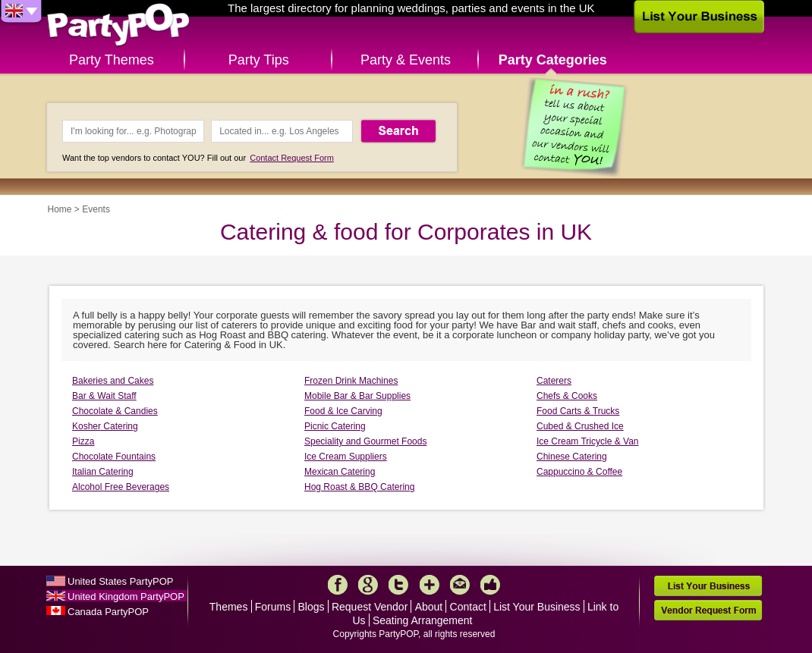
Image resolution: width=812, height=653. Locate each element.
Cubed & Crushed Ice (580, 426)
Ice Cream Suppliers (346, 457)
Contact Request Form (292, 158)
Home (60, 209)
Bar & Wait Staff (104, 396)
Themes (229, 607)
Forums (273, 607)
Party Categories (553, 60)
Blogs (312, 607)
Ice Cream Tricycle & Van (587, 441)
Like (490, 585)
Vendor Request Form (708, 610)
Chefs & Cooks (567, 396)
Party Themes (112, 60)
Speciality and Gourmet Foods (365, 441)
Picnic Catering (335, 426)
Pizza (83, 441)
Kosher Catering (105, 426)
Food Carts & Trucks (578, 411)
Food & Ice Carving (343, 411)
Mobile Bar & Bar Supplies (357, 396)
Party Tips (259, 60)
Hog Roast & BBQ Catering (359, 487)
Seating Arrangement (423, 620)
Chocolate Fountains (114, 457)
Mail (460, 585)
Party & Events (406, 60)
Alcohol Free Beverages (121, 487)
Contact (468, 607)
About (429, 607)
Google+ (368, 585)
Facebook (338, 585)
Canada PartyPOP (108, 612)
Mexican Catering (340, 472)
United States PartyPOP (120, 581)
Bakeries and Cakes (113, 381)
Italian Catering (103, 472)
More (430, 585)
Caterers (554, 381)
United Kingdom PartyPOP (126, 596)
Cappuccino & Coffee (579, 472)
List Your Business (537, 607)
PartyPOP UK (118, 25)
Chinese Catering (572, 457)
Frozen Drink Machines (351, 381)
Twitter (398, 585)
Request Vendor (370, 607)
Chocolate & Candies (115, 411)
